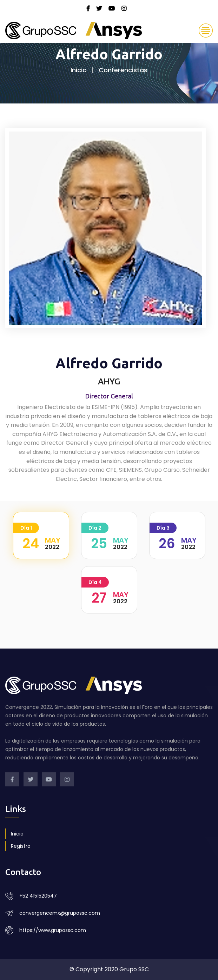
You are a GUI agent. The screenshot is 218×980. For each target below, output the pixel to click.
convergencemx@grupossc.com (60, 913)
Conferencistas (123, 70)
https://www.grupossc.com (53, 930)
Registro (21, 846)
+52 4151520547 (38, 896)
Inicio (79, 70)
